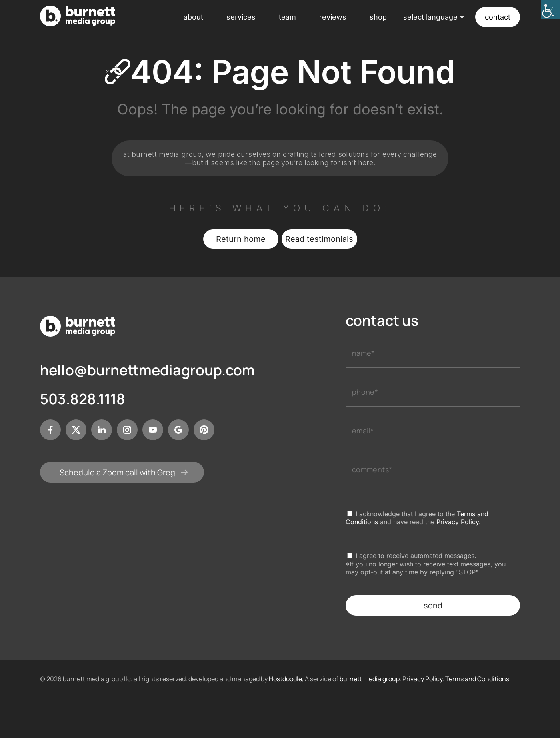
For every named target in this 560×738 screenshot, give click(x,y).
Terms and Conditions (477, 679)
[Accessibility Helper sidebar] (550, 10)
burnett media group (370, 679)
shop (378, 17)
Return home (241, 239)
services (241, 17)
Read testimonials (319, 239)
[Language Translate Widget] (433, 17)
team (287, 17)
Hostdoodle (285, 679)
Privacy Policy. (423, 679)
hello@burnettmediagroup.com (147, 370)
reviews (333, 17)
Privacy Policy (458, 522)
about (193, 17)
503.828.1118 (83, 399)
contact (498, 17)
